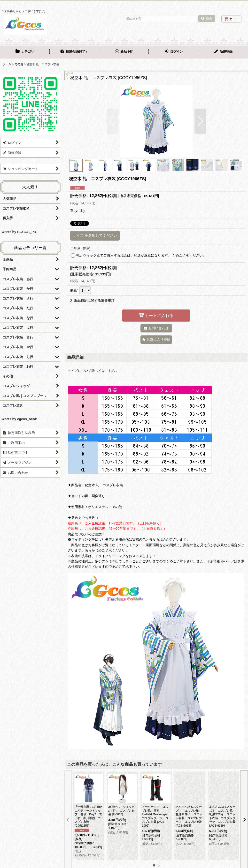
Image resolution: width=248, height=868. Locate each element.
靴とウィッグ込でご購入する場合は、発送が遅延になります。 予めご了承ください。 (141, 255)
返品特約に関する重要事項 (92, 301)
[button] (112, 121)
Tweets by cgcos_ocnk (18, 419)
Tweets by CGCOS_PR (18, 232)
